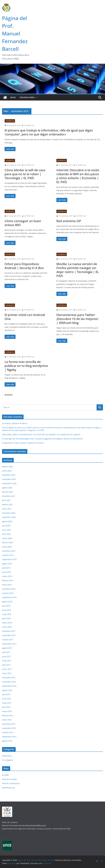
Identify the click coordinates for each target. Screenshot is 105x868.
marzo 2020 (7, 538)
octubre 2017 (8, 640)
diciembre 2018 (9, 589)
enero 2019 (7, 585)
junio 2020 (6, 530)
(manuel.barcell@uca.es (35, 825)
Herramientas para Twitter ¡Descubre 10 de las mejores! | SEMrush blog (77, 319)
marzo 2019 (7, 576)
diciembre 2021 (9, 496)
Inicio (13, 97)
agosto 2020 (7, 521)
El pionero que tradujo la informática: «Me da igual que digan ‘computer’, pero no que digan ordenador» (49, 132)
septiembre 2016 (9, 686)
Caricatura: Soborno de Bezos (15, 423)
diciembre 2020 (9, 513)
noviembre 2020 (9, 517)
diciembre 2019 (9, 551)
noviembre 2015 (9, 728)
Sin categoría (8, 760)
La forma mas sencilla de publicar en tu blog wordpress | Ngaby (26, 366)
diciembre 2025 (9, 475)
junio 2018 (6, 610)
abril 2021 (6, 500)
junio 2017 (6, 656)
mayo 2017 (7, 661)
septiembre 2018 (9, 597)
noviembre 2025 (9, 479)
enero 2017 (7, 673)
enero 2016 (7, 720)
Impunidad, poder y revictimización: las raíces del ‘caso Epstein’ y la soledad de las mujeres (41, 434)
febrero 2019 (8, 580)
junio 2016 (6, 699)
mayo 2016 (7, 703)
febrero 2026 (8, 467)
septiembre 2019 (9, 559)
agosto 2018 (7, 602)
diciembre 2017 (9, 631)
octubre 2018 (8, 593)
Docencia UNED (27, 97)
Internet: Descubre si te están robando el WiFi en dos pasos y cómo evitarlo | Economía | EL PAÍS (78, 176)
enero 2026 (7, 471)
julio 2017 (6, 652)
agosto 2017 (7, 648)
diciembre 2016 (9, 678)
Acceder (5, 775)
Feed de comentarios (11, 783)
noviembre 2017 (9, 635)
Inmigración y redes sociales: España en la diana (23, 443)
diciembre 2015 (9, 724)
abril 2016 (6, 707)
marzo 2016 (7, 711)
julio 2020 (6, 526)
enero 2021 (7, 509)
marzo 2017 (7, 669)
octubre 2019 (8, 555)
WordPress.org (8, 788)
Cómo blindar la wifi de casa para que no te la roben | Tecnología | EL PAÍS (25, 174)
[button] (36, 97)
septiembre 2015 (9, 737)
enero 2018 (7, 627)
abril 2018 (6, 618)
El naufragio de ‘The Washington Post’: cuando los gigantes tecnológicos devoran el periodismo (42, 439)
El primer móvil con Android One (25, 317)
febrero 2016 (8, 716)
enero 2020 (7, 547)
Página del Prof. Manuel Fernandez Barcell (15, 33)
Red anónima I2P (69, 221)
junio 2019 (6, 572)
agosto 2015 (7, 741)
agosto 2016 (7, 690)
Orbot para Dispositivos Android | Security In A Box (24, 266)
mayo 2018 (7, 614)
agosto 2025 (7, 488)
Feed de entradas (9, 779)
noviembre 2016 (9, 682)
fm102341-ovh (29, 125)
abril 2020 (6, 534)
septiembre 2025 (9, 483)
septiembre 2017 (9, 644)
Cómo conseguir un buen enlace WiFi (23, 223)
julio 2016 (6, 694)
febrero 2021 (8, 505)
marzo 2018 (7, 623)
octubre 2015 (8, 732)
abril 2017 (6, 665)
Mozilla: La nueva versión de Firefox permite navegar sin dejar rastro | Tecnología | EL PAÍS (78, 270)
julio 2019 (6, 568)
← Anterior (7, 395)
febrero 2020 (8, 542)
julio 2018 (6, 606)
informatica (10, 121)
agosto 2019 (7, 564)
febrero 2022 (8, 492)
